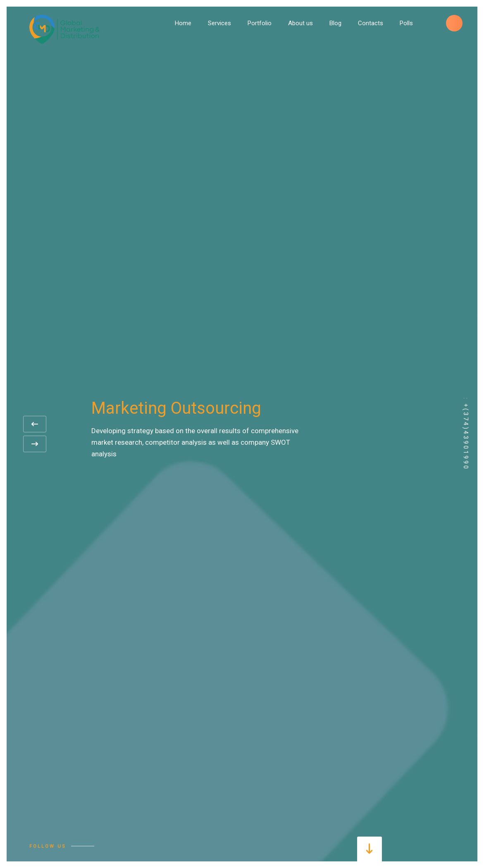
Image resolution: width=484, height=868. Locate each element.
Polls (406, 23)
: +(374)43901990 (466, 434)
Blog (335, 23)
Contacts (371, 23)
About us (300, 23)
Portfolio (260, 23)
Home (183, 23)
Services (219, 23)
